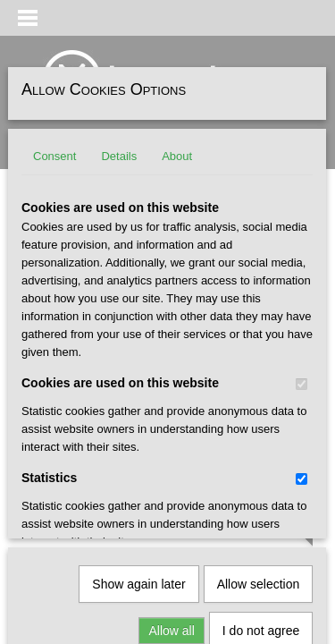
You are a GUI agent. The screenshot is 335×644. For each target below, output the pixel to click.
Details (119, 156)
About (177, 156)
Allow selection (259, 394)
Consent (54, 156)
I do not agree (261, 440)
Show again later (138, 394)
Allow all (171, 440)
